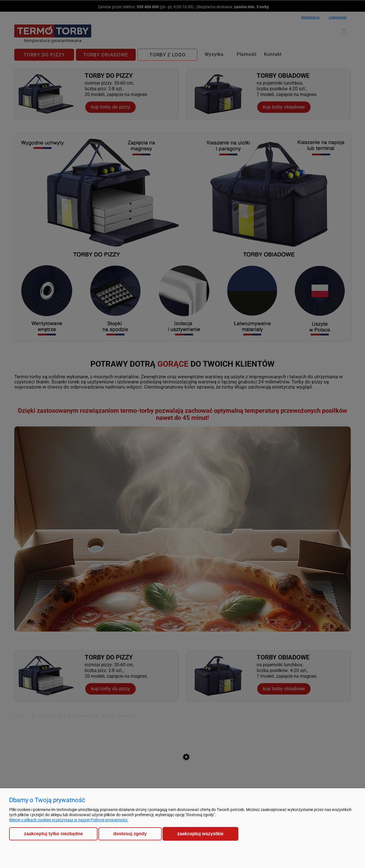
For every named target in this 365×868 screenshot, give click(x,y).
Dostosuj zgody (130, 834)
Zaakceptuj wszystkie (200, 834)
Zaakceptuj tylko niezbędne (53, 834)
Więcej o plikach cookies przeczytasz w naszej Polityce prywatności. (69, 820)
